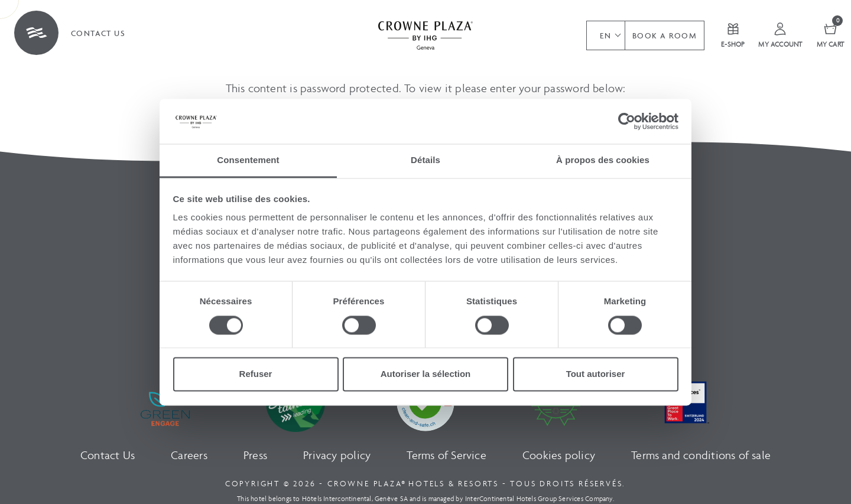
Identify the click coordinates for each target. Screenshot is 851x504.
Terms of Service (446, 455)
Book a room (665, 36)
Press (255, 455)
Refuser (256, 374)
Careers (189, 455)
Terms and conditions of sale (701, 455)
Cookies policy (559, 455)
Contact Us (108, 455)
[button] (605, 35)
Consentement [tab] (248, 160)
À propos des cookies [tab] (603, 160)
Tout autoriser (596, 374)
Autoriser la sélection (426, 374)
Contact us (98, 33)
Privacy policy (337, 455)
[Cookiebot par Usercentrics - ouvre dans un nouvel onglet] (627, 121)
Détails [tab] (425, 160)
